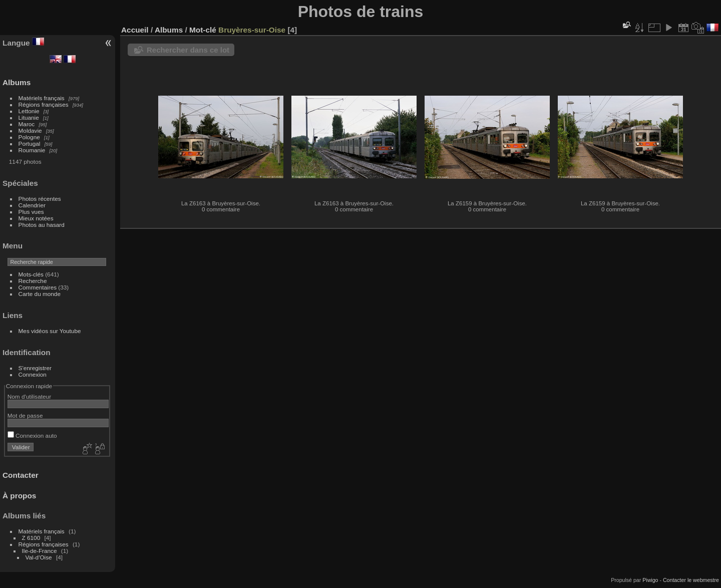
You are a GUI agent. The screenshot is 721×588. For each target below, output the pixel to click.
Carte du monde (40, 294)
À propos (19, 496)
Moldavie (30, 130)
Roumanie (32, 150)
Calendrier (32, 205)
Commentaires (38, 287)
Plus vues (31, 212)
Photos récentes (40, 199)
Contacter (21, 475)
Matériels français (42, 98)
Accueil (135, 30)
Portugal (30, 143)
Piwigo (650, 580)
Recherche (33, 281)
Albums (17, 82)
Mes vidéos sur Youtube (50, 331)
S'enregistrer (35, 368)
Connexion (33, 374)
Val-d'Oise (39, 557)
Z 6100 (31, 538)
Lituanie (29, 117)
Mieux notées (36, 218)
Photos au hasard (42, 225)
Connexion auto (32, 435)
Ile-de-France (40, 551)
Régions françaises (44, 104)
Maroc (27, 124)
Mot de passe (25, 415)
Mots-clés (31, 274)
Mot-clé (203, 30)
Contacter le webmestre (691, 580)
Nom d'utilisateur (29, 396)
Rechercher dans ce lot (188, 50)
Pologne (29, 137)
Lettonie (29, 111)
